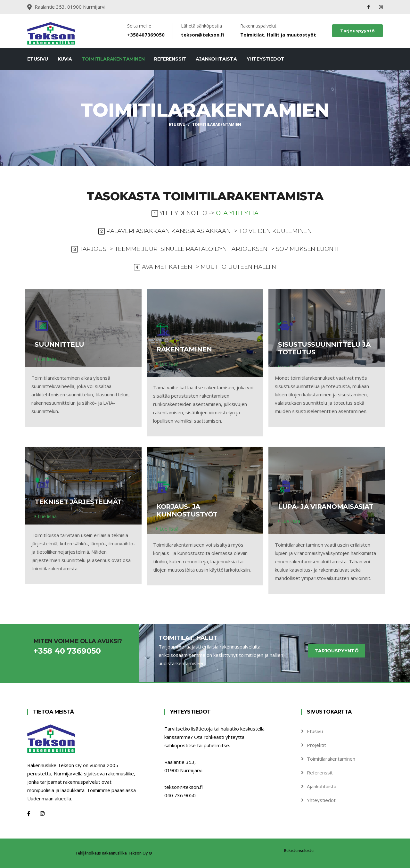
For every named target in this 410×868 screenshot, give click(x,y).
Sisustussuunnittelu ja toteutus (324, 348)
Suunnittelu (59, 344)
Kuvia (65, 59)
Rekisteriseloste (299, 851)
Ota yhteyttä (237, 213)
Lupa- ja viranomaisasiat (326, 507)
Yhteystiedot (266, 59)
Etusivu (38, 59)
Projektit (316, 745)
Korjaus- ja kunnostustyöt (187, 510)
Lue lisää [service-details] (46, 359)
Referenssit (170, 59)
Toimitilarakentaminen (113, 59)
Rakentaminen (184, 349)
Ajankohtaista (216, 59)
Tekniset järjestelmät (78, 502)
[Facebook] (29, 814)
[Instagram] (42, 814)
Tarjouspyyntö (357, 31)
